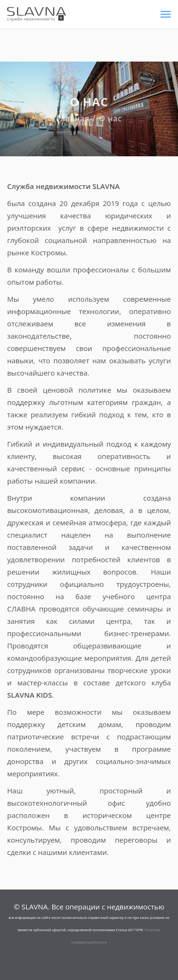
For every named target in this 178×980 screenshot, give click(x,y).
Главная (73, 118)
